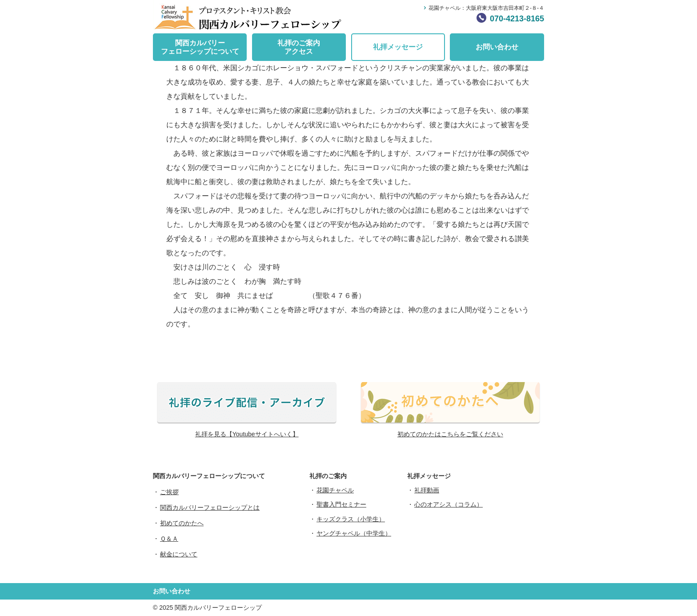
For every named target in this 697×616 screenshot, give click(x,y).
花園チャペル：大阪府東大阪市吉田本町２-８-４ (486, 8)
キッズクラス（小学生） (351, 519)
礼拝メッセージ (398, 47)
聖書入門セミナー (341, 504)
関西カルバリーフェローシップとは (210, 507)
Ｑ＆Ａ (169, 539)
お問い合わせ (497, 47)
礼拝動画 (427, 490)
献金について (179, 554)
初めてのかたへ (182, 523)
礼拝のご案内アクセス (299, 47)
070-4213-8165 (517, 19)
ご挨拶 (169, 492)
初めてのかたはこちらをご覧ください (450, 434)
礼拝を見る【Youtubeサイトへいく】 (247, 434)
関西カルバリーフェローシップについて (200, 47)
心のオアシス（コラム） (449, 504)
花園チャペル (335, 490)
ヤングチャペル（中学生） (354, 533)
